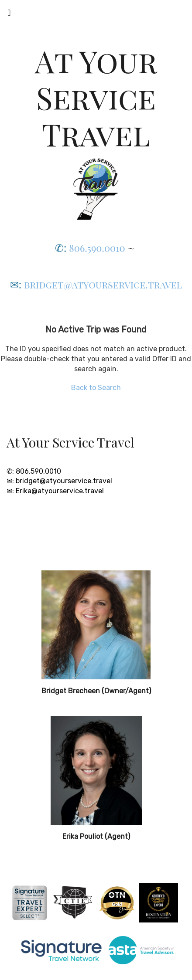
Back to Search (96, 388)
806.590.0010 (97, 248)
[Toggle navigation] (9, 15)
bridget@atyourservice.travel (103, 285)
